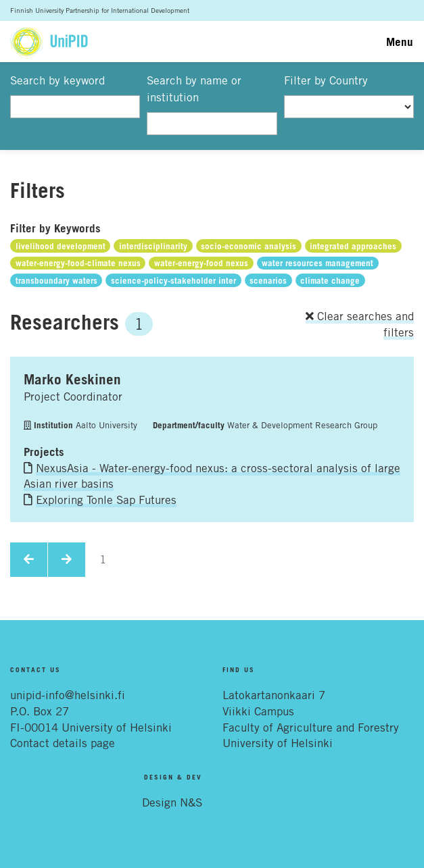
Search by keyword (57, 80)
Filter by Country (326, 80)
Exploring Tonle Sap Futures (106, 500)
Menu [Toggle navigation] (400, 42)
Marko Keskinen (72, 379)
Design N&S (172, 802)
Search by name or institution (194, 89)
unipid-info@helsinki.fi (68, 695)
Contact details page (63, 743)
